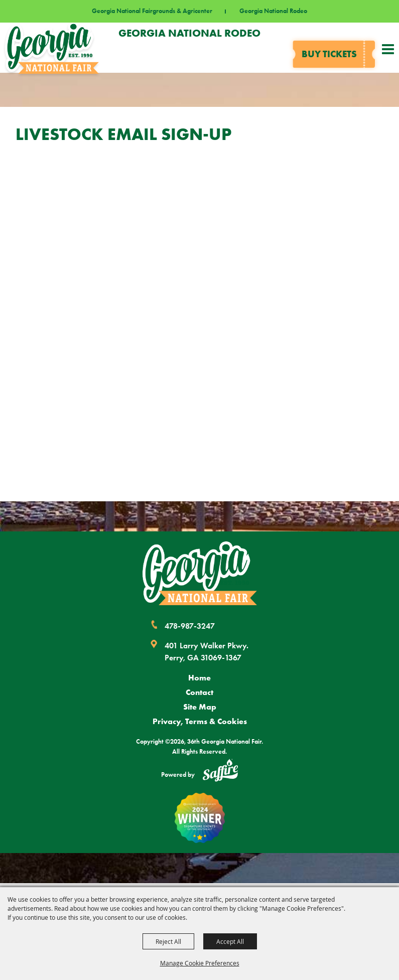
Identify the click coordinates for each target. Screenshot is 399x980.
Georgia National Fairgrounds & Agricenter (152, 11)
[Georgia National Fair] (200, 573)
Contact (199, 692)
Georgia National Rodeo (273, 11)
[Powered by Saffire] (220, 772)
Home (199, 677)
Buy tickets (329, 54)
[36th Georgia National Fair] (52, 48)
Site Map (200, 707)
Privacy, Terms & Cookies (200, 721)
